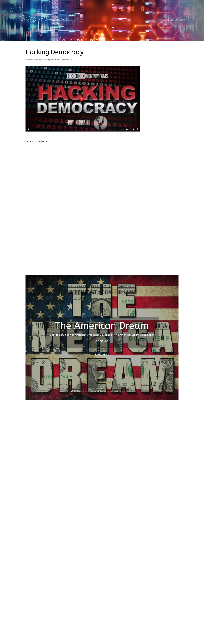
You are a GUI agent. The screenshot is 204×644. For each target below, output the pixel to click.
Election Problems (34, 60)
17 (110, 392)
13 (101, 392)
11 (96, 392)
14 (103, 392)
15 (106, 392)
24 (127, 392)
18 (113, 392)
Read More (102, 355)
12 (98, 392)
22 (122, 392)
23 (125, 392)
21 (120, 392)
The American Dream (102, 326)
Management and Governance (58, 60)
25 (130, 392)
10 (94, 392)
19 (115, 392)
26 (132, 392)
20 (118, 392)
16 (108, 392)
